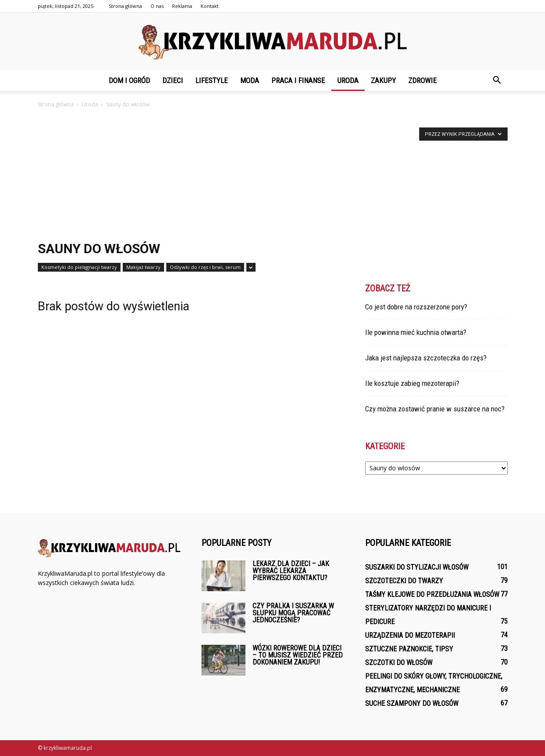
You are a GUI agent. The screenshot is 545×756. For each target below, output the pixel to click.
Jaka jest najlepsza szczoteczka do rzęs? (426, 358)
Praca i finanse (298, 80)
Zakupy (383, 80)
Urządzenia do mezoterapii (410, 635)
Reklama (182, 6)
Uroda (348, 80)
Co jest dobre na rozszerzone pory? (416, 307)
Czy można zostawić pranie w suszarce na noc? (435, 409)
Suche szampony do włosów (412, 703)
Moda (250, 80)
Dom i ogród (129, 80)
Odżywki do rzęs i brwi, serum (205, 267)
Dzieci (173, 80)
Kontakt (210, 6)
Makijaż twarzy (143, 267)
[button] (497, 80)
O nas (157, 6)
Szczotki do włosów (399, 663)
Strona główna (125, 6)
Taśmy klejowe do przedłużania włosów (432, 594)
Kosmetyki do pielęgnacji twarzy (79, 267)
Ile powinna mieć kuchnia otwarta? (416, 332)
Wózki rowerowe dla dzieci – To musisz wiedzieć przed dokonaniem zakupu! (298, 655)
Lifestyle (212, 80)
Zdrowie (422, 80)
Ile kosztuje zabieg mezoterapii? (412, 383)
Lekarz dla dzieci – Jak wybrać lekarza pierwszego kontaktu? (291, 571)
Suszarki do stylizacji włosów (417, 567)
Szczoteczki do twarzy (404, 581)
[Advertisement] (273, 175)
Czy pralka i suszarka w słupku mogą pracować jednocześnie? (293, 613)
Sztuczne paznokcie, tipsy (409, 649)
